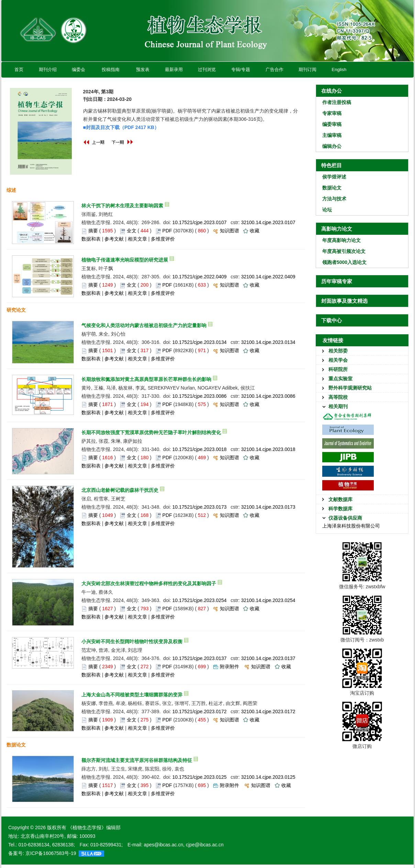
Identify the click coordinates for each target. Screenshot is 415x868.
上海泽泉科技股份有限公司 (351, 526)
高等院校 (338, 397)
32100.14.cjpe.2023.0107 (268, 222)
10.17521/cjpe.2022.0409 (200, 277)
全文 (132, 231)
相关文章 (137, 239)
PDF (167, 231)
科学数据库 (340, 509)
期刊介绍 (47, 70)
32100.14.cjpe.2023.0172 (268, 711)
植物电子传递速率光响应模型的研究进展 (125, 260)
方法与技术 (334, 199)
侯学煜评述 (334, 177)
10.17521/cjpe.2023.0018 (200, 449)
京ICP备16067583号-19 (51, 853)
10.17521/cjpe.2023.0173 (200, 507)
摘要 (93, 231)
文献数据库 (340, 499)
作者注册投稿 (337, 102)
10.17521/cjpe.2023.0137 (200, 658)
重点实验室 (340, 379)
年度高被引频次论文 (344, 251)
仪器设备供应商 (345, 518)
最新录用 (173, 70)
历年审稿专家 (337, 281)
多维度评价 (163, 239)
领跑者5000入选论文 (344, 262)
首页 (19, 70)
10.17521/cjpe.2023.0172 (200, 711)
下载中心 (332, 320)
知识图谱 (229, 231)
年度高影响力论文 (341, 240)
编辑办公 (332, 146)
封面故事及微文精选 (344, 301)
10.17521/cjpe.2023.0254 (200, 600)
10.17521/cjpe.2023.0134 (200, 342)
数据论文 (332, 188)
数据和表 (91, 239)
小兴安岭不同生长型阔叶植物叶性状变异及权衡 (132, 641)
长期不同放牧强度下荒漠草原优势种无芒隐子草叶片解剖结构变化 (151, 432)
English (339, 70)
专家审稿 (332, 113)
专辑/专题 (240, 70)
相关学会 (338, 360)
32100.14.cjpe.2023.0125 (268, 777)
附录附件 (229, 667)
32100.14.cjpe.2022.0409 (268, 277)
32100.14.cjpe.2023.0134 (268, 342)
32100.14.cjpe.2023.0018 (268, 449)
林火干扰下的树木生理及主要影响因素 (122, 206)
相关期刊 (338, 406)
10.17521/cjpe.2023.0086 (200, 396)
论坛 (327, 210)
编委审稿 (332, 124)
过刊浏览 (207, 70)
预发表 (143, 70)
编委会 (78, 70)
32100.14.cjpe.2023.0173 (268, 507)
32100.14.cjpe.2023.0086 (268, 396)
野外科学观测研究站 (350, 388)
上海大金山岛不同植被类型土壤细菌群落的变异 (132, 695)
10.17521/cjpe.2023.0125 (200, 777)
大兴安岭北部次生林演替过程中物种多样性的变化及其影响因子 (149, 583)
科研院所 (338, 369)
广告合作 (274, 70)
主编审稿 (332, 135)
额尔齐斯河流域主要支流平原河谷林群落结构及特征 (137, 760)
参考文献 (114, 239)
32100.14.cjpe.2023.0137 (268, 658)
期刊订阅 (307, 70)
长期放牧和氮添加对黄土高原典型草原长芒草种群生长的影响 (146, 379)
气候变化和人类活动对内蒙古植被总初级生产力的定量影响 (144, 325)
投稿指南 (111, 70)
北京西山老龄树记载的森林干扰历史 (120, 490)
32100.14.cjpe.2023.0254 (268, 600)
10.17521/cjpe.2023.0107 (200, 222)
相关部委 (338, 351)
